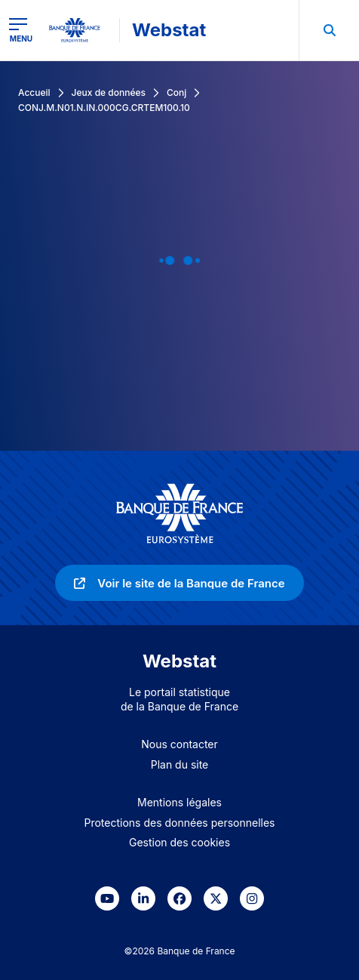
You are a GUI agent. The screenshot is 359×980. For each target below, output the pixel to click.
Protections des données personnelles (180, 823)
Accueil (34, 92)
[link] (179, 583)
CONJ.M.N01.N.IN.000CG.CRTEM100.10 (104, 108)
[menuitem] (329, 30)
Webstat (169, 30)
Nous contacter (179, 744)
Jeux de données (109, 92)
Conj (176, 92)
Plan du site (180, 764)
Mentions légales (179, 802)
